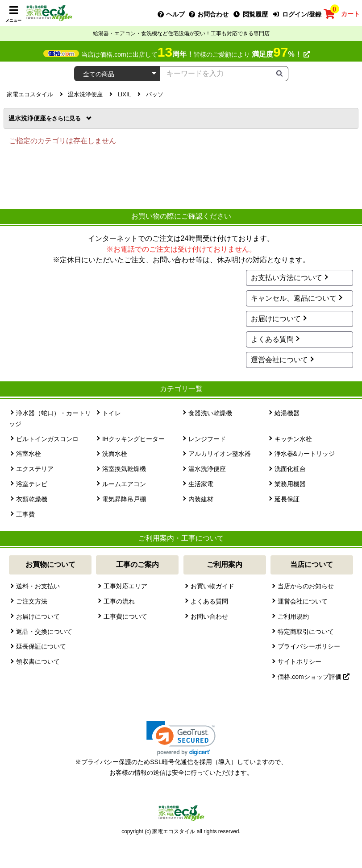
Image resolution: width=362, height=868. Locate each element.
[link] (181, 738)
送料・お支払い (38, 586)
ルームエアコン (124, 484)
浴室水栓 (29, 454)
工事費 (25, 514)
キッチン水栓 (293, 439)
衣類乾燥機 (32, 499)
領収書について (38, 661)
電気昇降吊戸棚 (124, 499)
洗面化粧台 (290, 469)
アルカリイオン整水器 (220, 454)
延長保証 (287, 499)
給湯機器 (287, 413)
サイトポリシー (300, 661)
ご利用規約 (293, 616)
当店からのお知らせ (306, 586)
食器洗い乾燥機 (210, 413)
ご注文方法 (32, 601)
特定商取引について (306, 632)
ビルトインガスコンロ (47, 439)
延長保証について (41, 646)
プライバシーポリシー (309, 646)
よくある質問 (272, 339)
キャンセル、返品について (294, 298)
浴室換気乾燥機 (124, 469)
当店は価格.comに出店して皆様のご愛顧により (195, 54)
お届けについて (276, 319)
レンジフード (207, 439)
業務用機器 (290, 484)
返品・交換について (44, 632)
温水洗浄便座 (46, 118)
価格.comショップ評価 (313, 677)
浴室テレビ (32, 484)
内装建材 (201, 499)
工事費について (125, 616)
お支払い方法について (287, 278)
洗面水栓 (115, 454)
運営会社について (279, 360)
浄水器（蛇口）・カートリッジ (50, 418)
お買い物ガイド (212, 586)
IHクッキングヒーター (133, 439)
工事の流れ (119, 601)
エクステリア (35, 469)
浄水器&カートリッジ (305, 454)
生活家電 (201, 484)
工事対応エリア (125, 586)
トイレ (112, 413)
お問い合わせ (209, 616)
